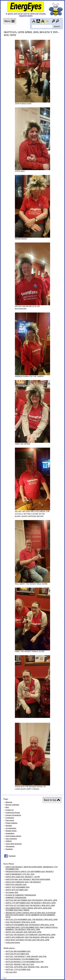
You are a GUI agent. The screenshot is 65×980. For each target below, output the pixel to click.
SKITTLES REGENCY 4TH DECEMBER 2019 (22, 959)
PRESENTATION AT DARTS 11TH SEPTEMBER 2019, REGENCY (30, 872)
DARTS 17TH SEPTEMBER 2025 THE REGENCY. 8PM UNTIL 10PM (31, 903)
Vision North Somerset (14, 844)
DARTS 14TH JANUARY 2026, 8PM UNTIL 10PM (23, 932)
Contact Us (10, 810)
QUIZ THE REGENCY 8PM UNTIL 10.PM (20, 922)
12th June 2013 (11, 972)
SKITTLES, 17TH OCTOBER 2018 (18, 970)
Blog (7, 807)
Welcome (9, 802)
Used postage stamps (13, 836)
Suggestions (10, 833)
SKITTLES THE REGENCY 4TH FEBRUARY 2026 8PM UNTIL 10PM (30, 935)
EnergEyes (26, 6)
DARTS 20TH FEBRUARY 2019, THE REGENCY (23, 882)
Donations (9, 849)
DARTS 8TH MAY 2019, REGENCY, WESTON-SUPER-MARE (28, 879)
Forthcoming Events (13, 813)
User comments (11, 839)
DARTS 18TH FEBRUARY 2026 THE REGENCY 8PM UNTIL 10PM (30, 937)
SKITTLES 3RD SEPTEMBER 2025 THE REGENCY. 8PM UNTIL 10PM (31, 900)
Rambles (9, 826)
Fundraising (10, 818)
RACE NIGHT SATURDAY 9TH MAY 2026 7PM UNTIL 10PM (27, 940)
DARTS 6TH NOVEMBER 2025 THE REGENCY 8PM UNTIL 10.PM (30, 925)
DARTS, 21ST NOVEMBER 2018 (17, 887)
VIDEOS (9, 841)
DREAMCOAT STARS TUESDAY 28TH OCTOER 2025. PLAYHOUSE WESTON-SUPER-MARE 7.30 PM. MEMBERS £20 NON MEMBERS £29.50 (31, 915)
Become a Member (12, 805)
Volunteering (10, 846)
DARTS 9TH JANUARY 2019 (16, 885)
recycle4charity (11, 828)
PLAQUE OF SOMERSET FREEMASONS (21, 895)
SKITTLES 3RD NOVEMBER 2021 (18, 951)
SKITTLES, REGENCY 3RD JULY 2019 (20, 964)
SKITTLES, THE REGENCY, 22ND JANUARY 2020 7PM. (26, 957)
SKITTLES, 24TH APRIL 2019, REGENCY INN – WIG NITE (27, 967)
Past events (10, 820)
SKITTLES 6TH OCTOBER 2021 (17, 954)
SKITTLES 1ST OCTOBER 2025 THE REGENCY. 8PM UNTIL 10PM (30, 906)
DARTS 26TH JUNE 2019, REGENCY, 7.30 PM (23, 877)
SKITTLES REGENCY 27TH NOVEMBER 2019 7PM (24, 962)
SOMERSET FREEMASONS (16, 898)
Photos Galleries (11, 823)
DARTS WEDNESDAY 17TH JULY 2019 (20, 874)
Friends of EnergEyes (13, 815)
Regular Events (11, 831)
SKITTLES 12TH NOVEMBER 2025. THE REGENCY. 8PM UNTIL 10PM (31, 920)
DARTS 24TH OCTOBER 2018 (17, 890)
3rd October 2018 (12, 892)
